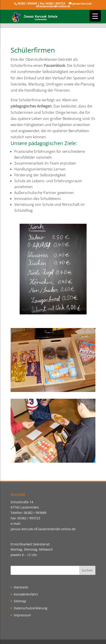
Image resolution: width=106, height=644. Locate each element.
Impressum (22, 615)
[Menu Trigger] (95, 16)
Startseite (21, 587)
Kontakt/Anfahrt (26, 594)
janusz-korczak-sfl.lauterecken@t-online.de (43, 529)
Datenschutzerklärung (31, 608)
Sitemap (20, 601)
